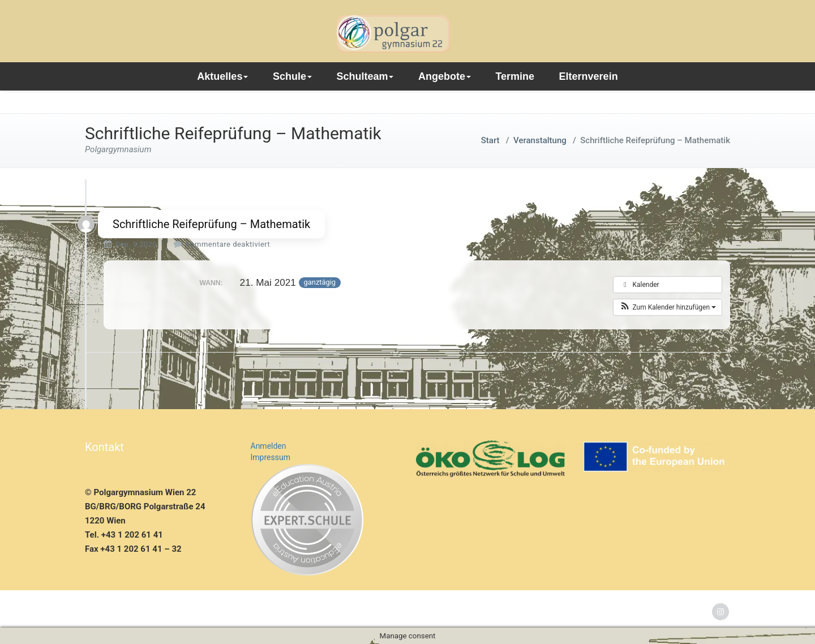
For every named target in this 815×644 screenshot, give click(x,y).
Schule (292, 76)
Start (490, 140)
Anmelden (269, 446)
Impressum (271, 457)
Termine (515, 76)
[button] (668, 307)
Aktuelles (222, 76)
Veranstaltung (540, 140)
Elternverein (589, 76)
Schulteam (365, 76)
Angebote (445, 76)
